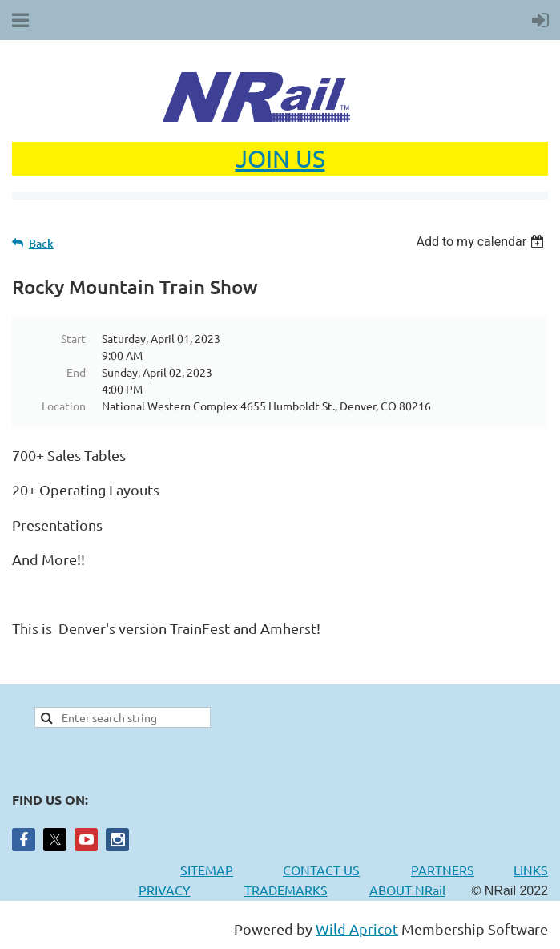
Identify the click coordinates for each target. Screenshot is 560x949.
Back (41, 243)
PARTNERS (462, 870)
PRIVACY (165, 890)
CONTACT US (321, 870)
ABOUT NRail (407, 890)
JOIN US (280, 158)
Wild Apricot (357, 929)
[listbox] (482, 242)
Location (64, 406)
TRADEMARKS (294, 890)
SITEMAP (207, 870)
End (76, 372)
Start (73, 338)
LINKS (531, 870)
